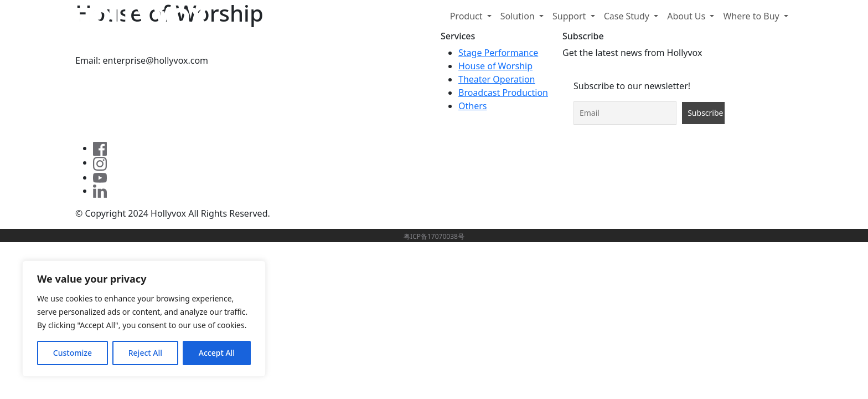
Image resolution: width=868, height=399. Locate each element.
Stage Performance (498, 53)
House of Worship (495, 66)
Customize (73, 353)
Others (472, 106)
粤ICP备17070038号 (434, 236)
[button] (471, 16)
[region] (144, 319)
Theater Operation (497, 79)
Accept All (217, 353)
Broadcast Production (503, 93)
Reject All (145, 353)
